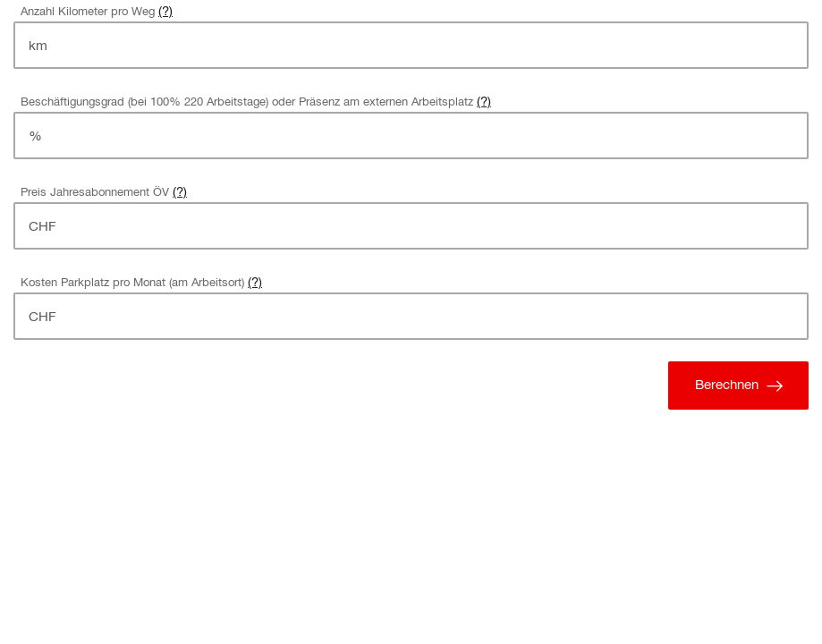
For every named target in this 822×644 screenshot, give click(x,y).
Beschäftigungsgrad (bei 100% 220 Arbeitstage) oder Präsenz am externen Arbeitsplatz (247, 102)
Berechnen (742, 386)
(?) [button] (165, 10)
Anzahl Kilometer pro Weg (88, 11)
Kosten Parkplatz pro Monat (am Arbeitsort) (132, 282)
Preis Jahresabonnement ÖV (95, 192)
